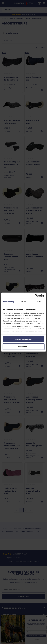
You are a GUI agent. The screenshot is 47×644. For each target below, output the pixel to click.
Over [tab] (39, 302)
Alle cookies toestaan (24, 339)
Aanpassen (24, 346)
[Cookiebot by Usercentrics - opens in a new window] (35, 296)
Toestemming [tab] (8, 302)
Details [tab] (24, 302)
